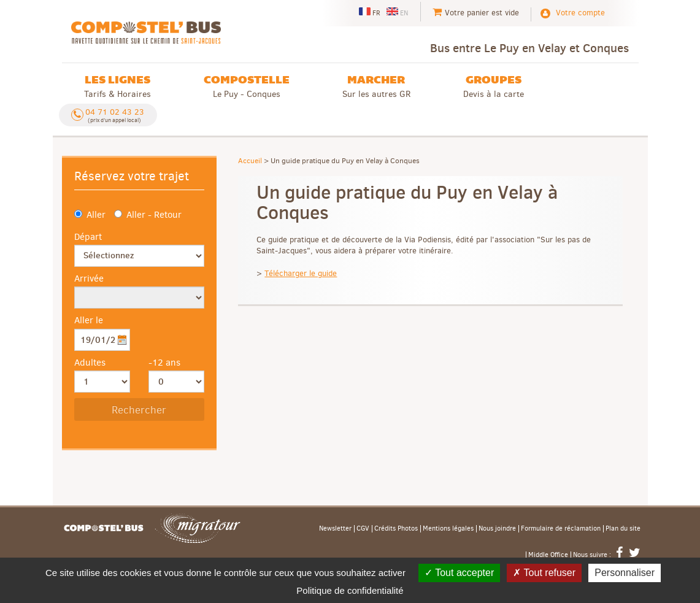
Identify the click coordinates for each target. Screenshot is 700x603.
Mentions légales (448, 529)
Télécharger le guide (301, 273)
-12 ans (164, 363)
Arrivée (89, 278)
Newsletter (335, 529)
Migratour (198, 528)
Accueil (250, 161)
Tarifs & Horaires (117, 86)
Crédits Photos (396, 529)
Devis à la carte (494, 86)
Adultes (90, 363)
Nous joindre (497, 529)
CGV (363, 529)
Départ (88, 237)
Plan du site (623, 529)
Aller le (89, 320)
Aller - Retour (148, 215)
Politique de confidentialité (350, 590)
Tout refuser (544, 573)
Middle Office (548, 555)
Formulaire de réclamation (561, 529)
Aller (90, 215)
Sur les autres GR (376, 86)
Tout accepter (459, 573)
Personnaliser (625, 573)
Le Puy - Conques (247, 86)
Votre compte (580, 13)
